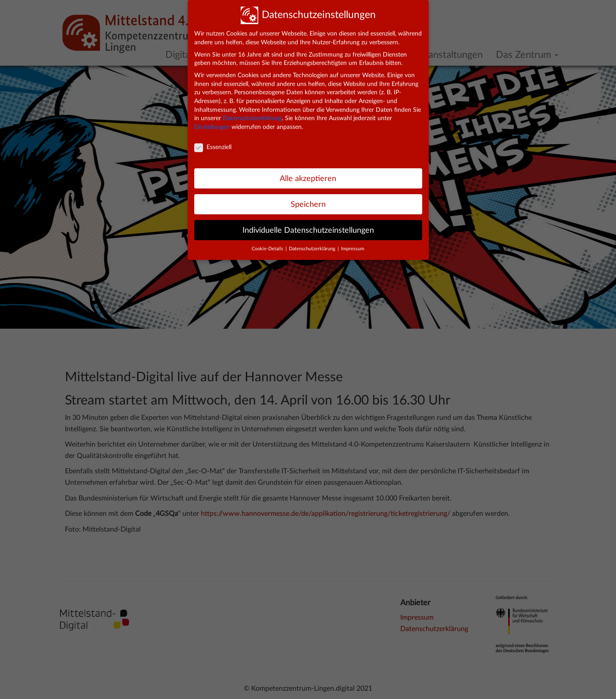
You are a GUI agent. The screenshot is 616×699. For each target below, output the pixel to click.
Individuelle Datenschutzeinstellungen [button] (308, 225)
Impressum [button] (353, 244)
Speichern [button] (308, 199)
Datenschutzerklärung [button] (313, 244)
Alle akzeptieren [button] (308, 173)
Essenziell (213, 142)
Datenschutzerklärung (252, 113)
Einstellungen (212, 122)
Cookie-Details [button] (268, 244)
